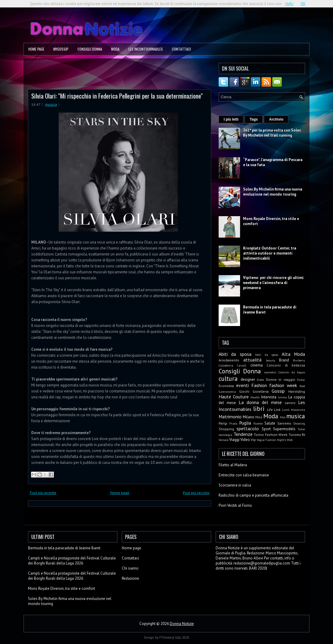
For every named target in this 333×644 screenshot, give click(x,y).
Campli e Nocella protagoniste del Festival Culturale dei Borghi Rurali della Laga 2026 (72, 561)
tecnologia (225, 435)
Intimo (282, 397)
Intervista (269, 397)
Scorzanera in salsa (235, 485)
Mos (283, 417)
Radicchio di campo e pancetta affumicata (253, 495)
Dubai (301, 380)
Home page (36, 49)
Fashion (259, 385)
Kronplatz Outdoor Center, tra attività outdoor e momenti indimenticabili (270, 253)
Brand (284, 360)
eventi (242, 385)
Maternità (298, 410)
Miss (259, 417)
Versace (224, 440)
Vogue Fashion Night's (271, 440)
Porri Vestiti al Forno (235, 505)
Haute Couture (234, 397)
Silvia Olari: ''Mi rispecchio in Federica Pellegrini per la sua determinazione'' (117, 96)
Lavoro (290, 403)
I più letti (231, 119)
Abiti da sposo (267, 355)
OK (303, 4)
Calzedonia (226, 365)
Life (270, 410)
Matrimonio (230, 417)
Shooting (299, 423)
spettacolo (248, 428)
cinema (257, 365)
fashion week (283, 385)
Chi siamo (130, 568)
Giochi (244, 391)
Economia (226, 386)
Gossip (278, 391)
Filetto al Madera (233, 465)
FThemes (166, 637)
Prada (233, 423)
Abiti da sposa (235, 354)
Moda (115, 49)
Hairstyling (297, 391)
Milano (249, 417)
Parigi (223, 423)
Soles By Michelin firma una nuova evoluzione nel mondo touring (273, 192)
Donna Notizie (182, 624)
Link (277, 410)
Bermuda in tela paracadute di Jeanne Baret (64, 548)
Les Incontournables (146, 49)
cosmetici (270, 372)
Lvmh (286, 410)
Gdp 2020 (182, 637)
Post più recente (43, 493)
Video (245, 440)
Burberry (299, 360)
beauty (271, 360)
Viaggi (234, 440)
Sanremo (284, 423)
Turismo (295, 435)
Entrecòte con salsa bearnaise (244, 475)
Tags (254, 119)
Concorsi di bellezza (286, 365)
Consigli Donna (90, 49)
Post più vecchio (196, 493)
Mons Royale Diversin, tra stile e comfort (62, 588)
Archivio (276, 119)
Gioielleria (261, 391)
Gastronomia (227, 392)
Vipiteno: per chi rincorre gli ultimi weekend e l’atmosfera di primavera (273, 283)
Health (255, 397)
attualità (252, 360)
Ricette (258, 423)
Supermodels (284, 429)
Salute (270, 423)
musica (51, 104)
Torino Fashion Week (271, 435)
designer (248, 379)
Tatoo (301, 429)
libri (259, 409)
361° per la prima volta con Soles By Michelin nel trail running (272, 133)
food (302, 386)
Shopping (226, 429)
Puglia (245, 423)
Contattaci (181, 49)
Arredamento (229, 360)
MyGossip (61, 49)
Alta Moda (293, 354)
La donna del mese (260, 402)
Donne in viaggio (281, 379)
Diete (260, 380)
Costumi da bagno (292, 372)
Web (290, 440)
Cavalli (242, 365)
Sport (266, 429)
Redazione (130, 578)
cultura (228, 379)
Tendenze (243, 434)
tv (304, 435)
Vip (253, 440)
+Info (289, 4)
